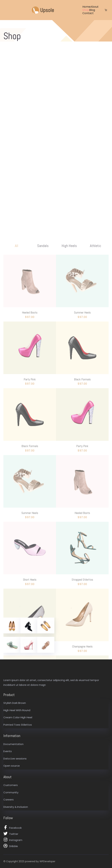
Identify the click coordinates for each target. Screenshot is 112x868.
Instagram (16, 840)
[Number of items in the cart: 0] (106, 10)
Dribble (14, 846)
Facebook (15, 828)
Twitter (14, 834)
